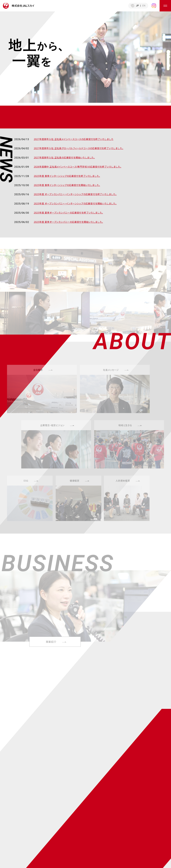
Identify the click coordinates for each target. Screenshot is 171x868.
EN (144, 6)
